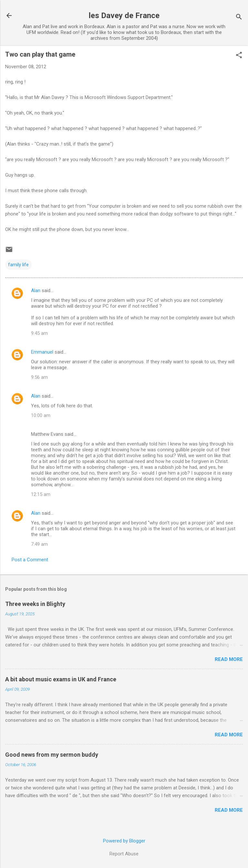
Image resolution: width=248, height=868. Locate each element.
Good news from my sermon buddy (52, 755)
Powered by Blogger (124, 841)
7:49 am (39, 544)
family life (18, 265)
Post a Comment (30, 560)
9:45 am (39, 333)
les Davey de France (124, 16)
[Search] (239, 18)
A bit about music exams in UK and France (61, 679)
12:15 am (41, 494)
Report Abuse (124, 854)
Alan (36, 291)
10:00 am (41, 415)
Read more (229, 659)
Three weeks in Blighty (35, 604)
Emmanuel (42, 352)
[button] (239, 56)
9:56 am (39, 377)
